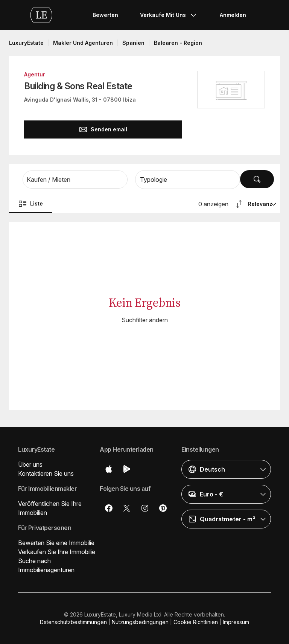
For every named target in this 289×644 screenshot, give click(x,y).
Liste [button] (30, 204)
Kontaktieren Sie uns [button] (46, 473)
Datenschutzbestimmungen (73, 622)
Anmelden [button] (233, 15)
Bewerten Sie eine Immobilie (56, 543)
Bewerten (105, 15)
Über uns (30, 464)
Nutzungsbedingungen (140, 622)
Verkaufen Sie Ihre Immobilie (57, 552)
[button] (75, 180)
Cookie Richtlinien (196, 622)
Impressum (236, 622)
